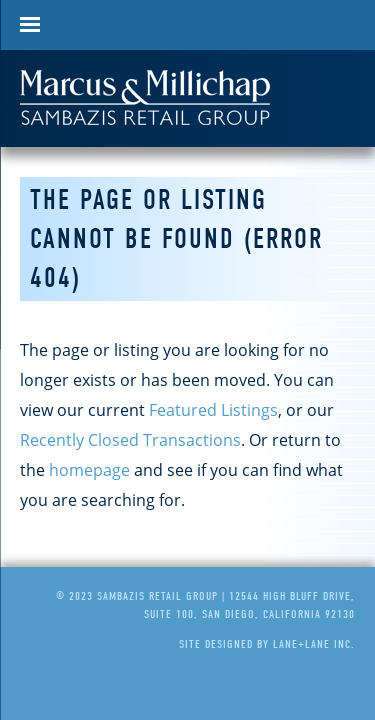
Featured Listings (213, 410)
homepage (89, 470)
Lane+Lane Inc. (314, 644)
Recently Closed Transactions (130, 440)
